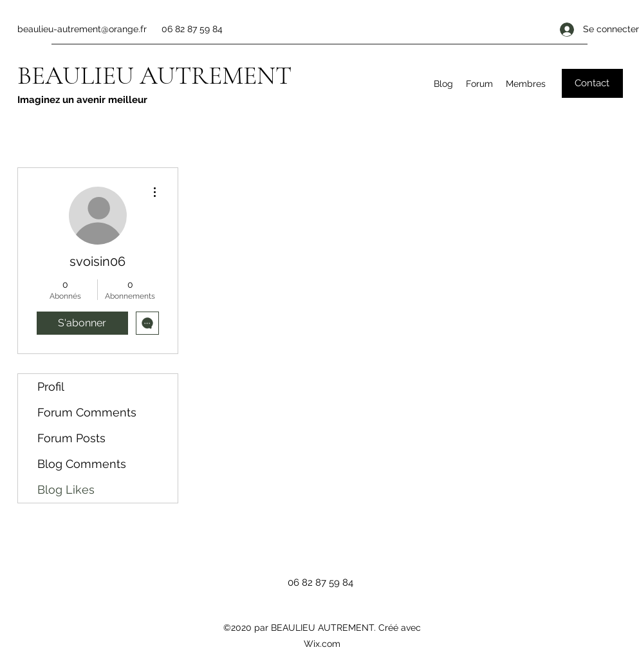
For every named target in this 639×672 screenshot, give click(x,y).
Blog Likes (66, 490)
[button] (592, 83)
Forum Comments (87, 412)
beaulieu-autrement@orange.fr (82, 29)
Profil (51, 387)
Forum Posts (71, 438)
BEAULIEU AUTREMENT (154, 75)
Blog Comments (82, 464)
